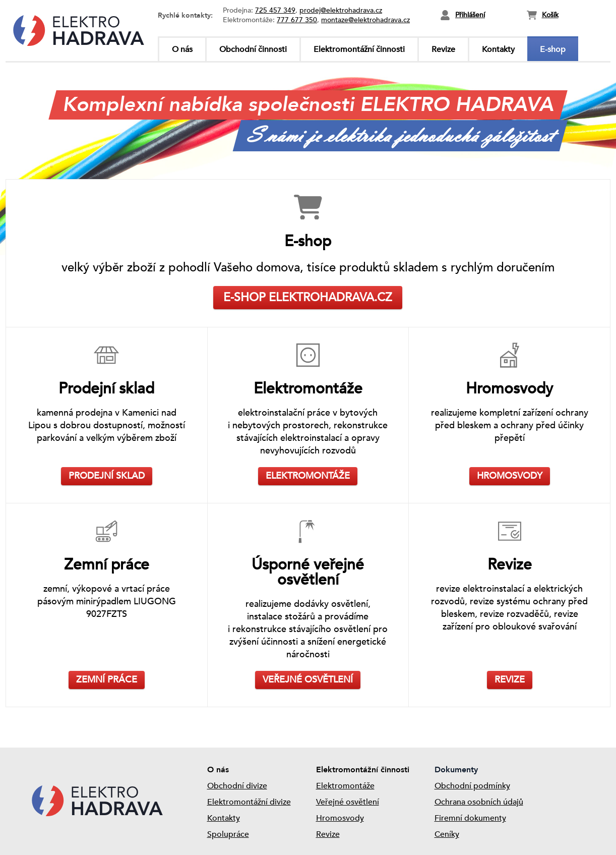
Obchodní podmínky (472, 786)
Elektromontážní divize (249, 802)
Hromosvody (340, 818)
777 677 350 (297, 20)
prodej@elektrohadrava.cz (341, 10)
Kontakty (498, 49)
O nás (182, 49)
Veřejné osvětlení (348, 802)
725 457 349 (275, 10)
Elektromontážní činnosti (359, 49)
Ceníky (447, 834)
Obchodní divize (237, 786)
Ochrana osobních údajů (479, 802)
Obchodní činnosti (253, 49)
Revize (443, 49)
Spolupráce (228, 834)
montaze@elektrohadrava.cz (365, 20)
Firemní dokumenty (470, 818)
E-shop (553, 49)
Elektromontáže (345, 786)
